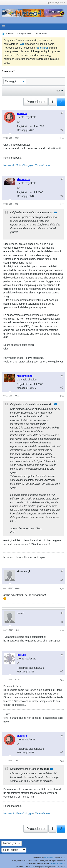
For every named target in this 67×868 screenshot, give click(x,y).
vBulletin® (49, 858)
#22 (62, 761)
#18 (62, 396)
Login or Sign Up (55, 2)
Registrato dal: (25, 126)
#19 (62, 589)
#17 (62, 204)
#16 (62, 138)
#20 (62, 631)
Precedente (36, 102)
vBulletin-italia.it (58, 864)
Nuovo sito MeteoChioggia (18, 165)
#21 (62, 680)
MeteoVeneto (42, 165)
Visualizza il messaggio (55, 212)
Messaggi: (23, 130)
